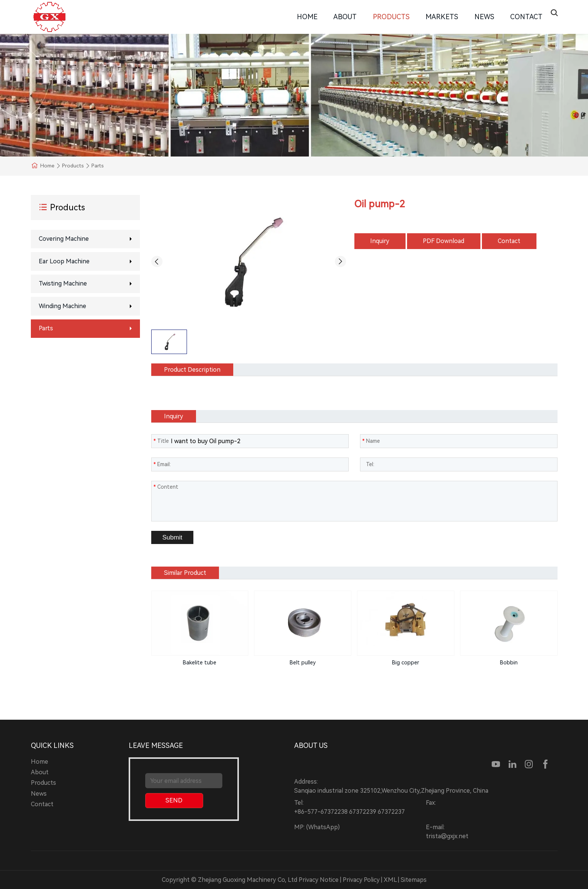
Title (161, 441)
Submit (172, 537)
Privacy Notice (319, 880)
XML (390, 880)
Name (371, 441)
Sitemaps (414, 880)
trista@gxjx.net (447, 836)
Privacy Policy (361, 880)
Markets (442, 17)
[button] (157, 261)
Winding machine (62, 306)
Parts (46, 328)
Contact (526, 17)
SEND (174, 800)
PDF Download (444, 241)
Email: (162, 464)
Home (307, 17)
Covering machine (64, 239)
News (484, 17)
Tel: (368, 464)
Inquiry (380, 241)
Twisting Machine (63, 283)
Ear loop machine (64, 261)
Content (166, 487)
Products (391, 17)
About (345, 17)
